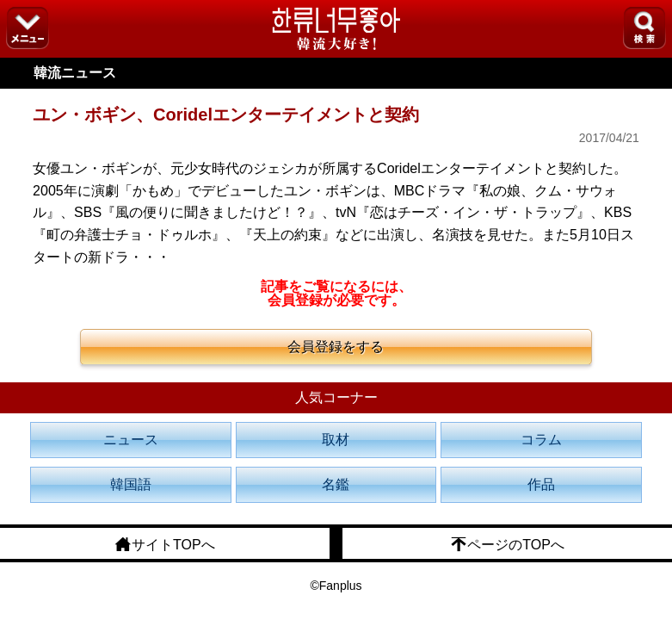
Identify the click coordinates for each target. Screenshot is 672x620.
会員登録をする (336, 347)
